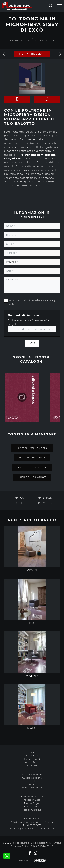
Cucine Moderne (32, 774)
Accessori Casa (32, 800)
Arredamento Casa (20, 41)
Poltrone (40, 41)
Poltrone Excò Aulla (32, 458)
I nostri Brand (32, 759)
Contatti (32, 766)
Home (31, 38)
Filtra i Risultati (32, 54)
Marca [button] (19, 498)
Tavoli (32, 781)
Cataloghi (32, 756)
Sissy (51, 41)
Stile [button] (19, 503)
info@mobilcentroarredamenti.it (35, 829)
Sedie (32, 784)
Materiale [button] (45, 498)
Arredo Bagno (32, 803)
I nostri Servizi (32, 762)
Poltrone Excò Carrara (32, 477)
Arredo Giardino (32, 810)
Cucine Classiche (32, 778)
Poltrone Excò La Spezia (32, 448)
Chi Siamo (32, 752)
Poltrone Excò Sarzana (32, 467)
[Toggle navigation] (59, 6)
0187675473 (34, 825)
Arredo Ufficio (32, 806)
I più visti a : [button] (45, 503)
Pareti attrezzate (32, 788)
